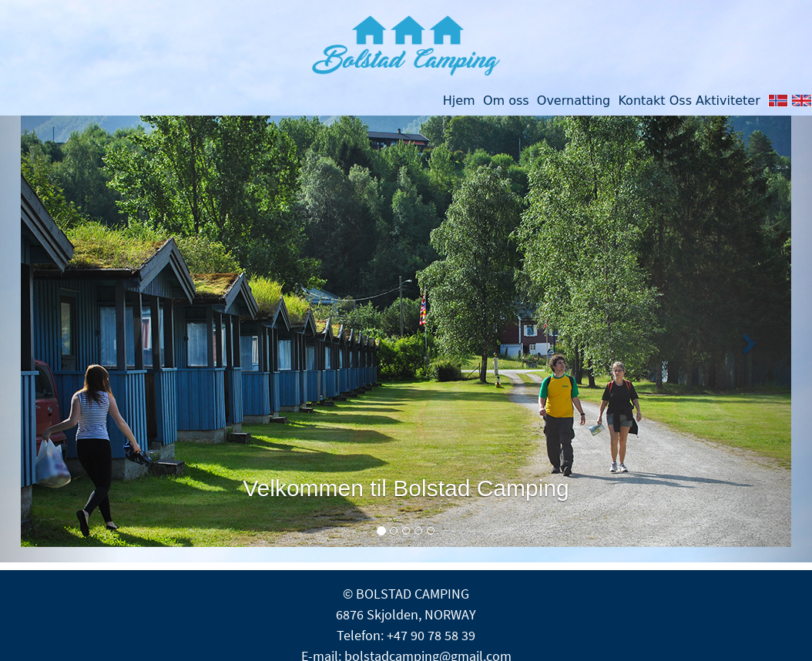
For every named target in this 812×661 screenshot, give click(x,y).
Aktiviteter (728, 101)
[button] (61, 339)
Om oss (506, 101)
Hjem (459, 101)
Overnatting (570, 101)
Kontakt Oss (655, 101)
